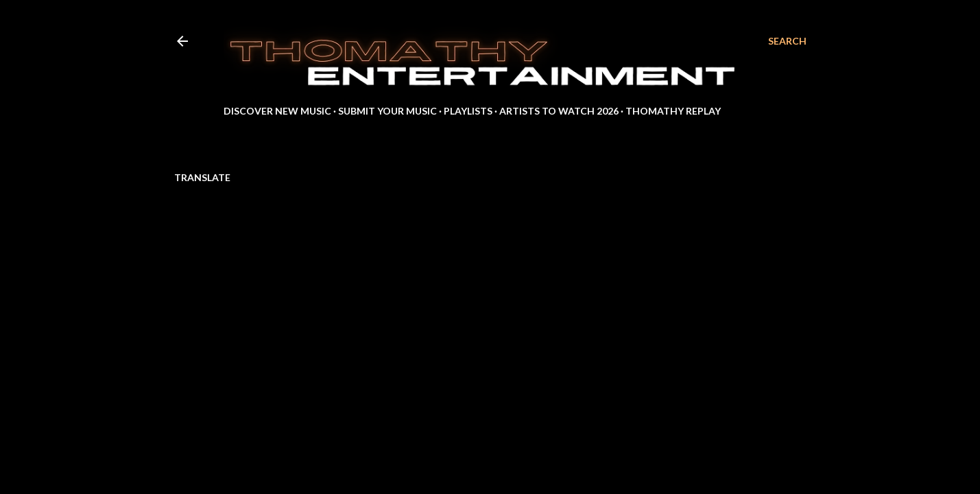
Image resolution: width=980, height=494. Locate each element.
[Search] (787, 41)
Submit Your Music (387, 111)
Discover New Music (277, 111)
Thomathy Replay (673, 111)
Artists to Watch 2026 (559, 111)
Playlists (468, 111)
